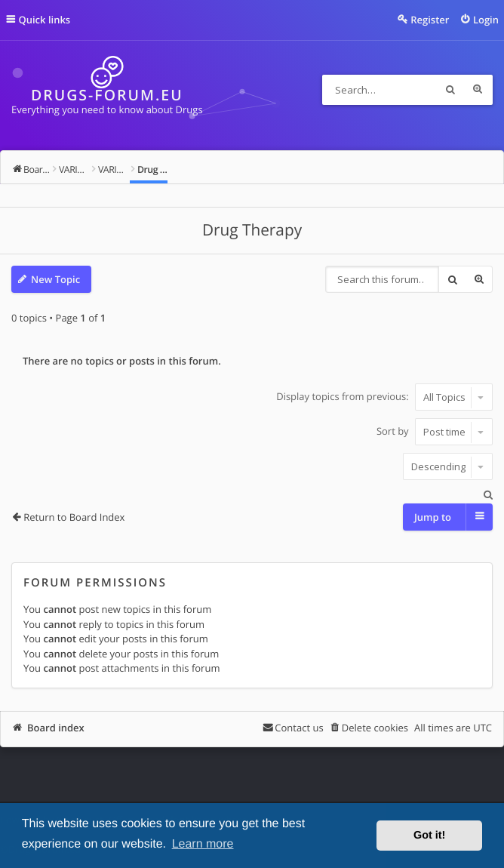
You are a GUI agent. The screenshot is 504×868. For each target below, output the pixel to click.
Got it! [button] (429, 836)
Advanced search (478, 90)
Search (450, 90)
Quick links (45, 20)
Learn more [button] (203, 844)
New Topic (55, 279)
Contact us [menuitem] (299, 728)
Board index (56, 728)
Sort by (435, 432)
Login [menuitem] (486, 20)
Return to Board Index (74, 517)
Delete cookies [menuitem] (375, 728)
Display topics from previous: (384, 397)
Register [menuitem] (430, 20)
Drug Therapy (252, 230)
